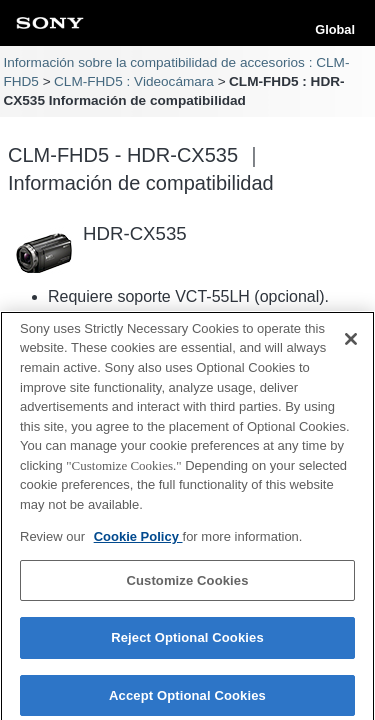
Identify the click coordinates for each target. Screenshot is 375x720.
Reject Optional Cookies (187, 643)
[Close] (351, 345)
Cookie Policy (138, 542)
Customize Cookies (187, 585)
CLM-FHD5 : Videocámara (134, 81)
